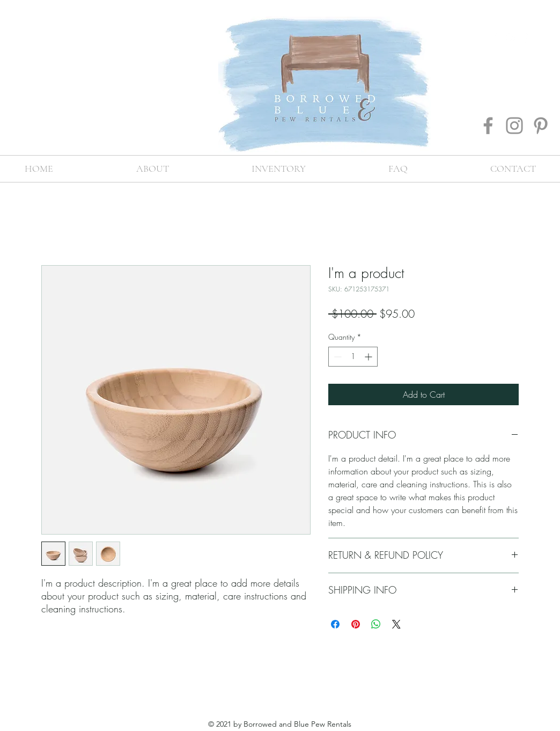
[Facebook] (488, 126)
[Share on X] (396, 624)
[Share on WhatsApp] (376, 624)
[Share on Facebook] (335, 624)
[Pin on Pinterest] (356, 624)
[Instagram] (514, 126)
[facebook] (495, 38)
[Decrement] (337, 357)
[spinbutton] (353, 357)
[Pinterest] (541, 126)
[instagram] (511, 38)
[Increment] (369, 357)
